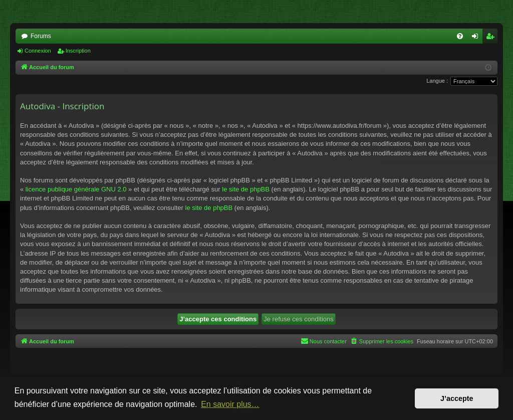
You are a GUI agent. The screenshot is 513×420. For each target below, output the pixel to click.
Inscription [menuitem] (492, 38)
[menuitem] (460, 36)
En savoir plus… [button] (230, 404)
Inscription (78, 51)
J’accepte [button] (457, 398)
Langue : (437, 81)
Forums (41, 36)
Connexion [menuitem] (477, 38)
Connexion (38, 51)
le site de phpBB (246, 189)
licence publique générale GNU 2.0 (76, 189)
